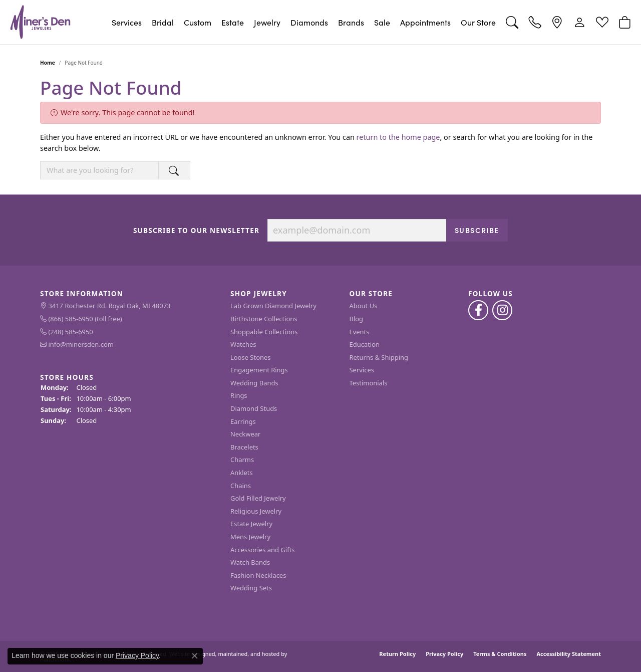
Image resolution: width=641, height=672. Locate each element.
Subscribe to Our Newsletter (196, 230)
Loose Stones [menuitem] (250, 357)
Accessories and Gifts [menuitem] (263, 549)
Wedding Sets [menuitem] (251, 588)
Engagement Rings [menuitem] (259, 370)
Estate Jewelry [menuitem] (251, 524)
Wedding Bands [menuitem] (254, 383)
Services (127, 22)
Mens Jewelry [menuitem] (250, 537)
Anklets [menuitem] (242, 473)
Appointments (425, 22)
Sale (382, 22)
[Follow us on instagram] (502, 310)
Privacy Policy (444, 654)
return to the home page (398, 137)
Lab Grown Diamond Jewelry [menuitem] (273, 306)
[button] (130, 294)
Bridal (163, 22)
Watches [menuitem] (243, 345)
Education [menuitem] (365, 345)
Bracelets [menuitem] (244, 447)
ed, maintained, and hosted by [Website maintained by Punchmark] (248, 654)
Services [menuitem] (362, 370)
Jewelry (267, 22)
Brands (351, 22)
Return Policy (397, 654)
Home (48, 63)
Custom (198, 22)
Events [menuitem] (360, 331)
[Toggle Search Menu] (512, 22)
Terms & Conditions (500, 654)
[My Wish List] (602, 22)
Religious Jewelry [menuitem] (256, 511)
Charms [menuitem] (242, 460)
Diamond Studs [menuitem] (254, 409)
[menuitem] (130, 306)
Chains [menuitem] (241, 485)
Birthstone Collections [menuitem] (264, 319)
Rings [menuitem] (239, 396)
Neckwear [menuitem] (245, 434)
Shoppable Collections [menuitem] (264, 331)
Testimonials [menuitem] (369, 383)
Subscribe (477, 230)
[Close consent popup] (195, 656)
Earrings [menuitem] (243, 421)
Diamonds (309, 22)
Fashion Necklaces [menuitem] (258, 575)
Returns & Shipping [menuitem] (379, 357)
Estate (233, 22)
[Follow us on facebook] (478, 310)
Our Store (478, 22)
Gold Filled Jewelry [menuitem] (258, 498)
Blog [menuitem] (357, 319)
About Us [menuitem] (364, 306)
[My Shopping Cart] (625, 22)
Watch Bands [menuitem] (250, 563)
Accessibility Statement (569, 654)
